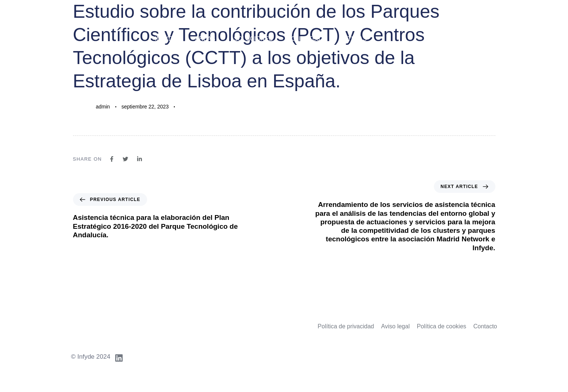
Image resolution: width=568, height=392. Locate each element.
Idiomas (479, 39)
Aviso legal (396, 326)
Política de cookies (441, 326)
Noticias (353, 39)
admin (103, 107)
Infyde (166, 39)
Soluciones (253, 39)
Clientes (306, 39)
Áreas (205, 39)
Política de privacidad (346, 326)
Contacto (485, 326)
